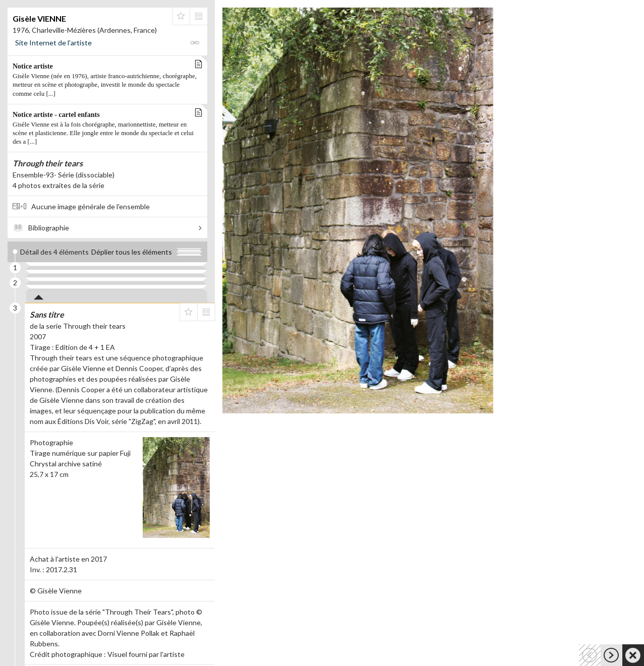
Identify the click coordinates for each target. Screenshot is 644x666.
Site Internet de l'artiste (53, 43)
